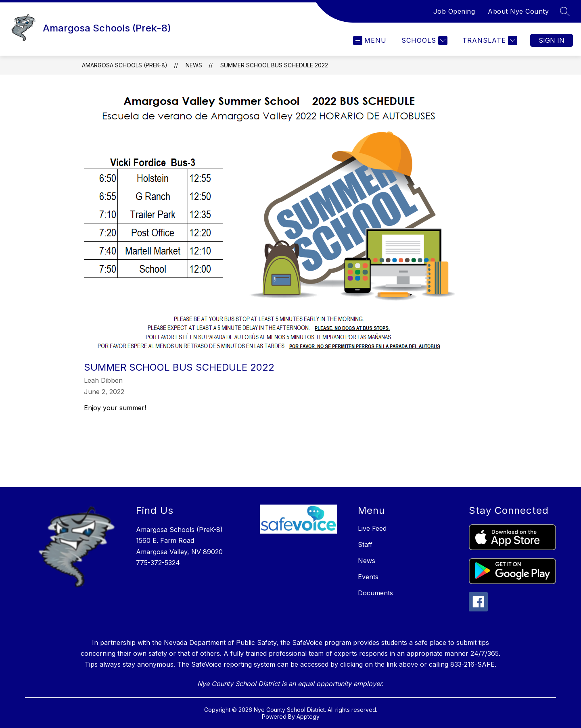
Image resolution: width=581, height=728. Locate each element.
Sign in (552, 40)
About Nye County (518, 11)
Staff (365, 544)
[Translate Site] (489, 41)
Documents (375, 593)
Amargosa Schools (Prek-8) (125, 65)
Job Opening (454, 11)
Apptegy (308, 717)
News (194, 65)
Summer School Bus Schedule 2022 (274, 65)
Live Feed (372, 528)
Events (368, 577)
